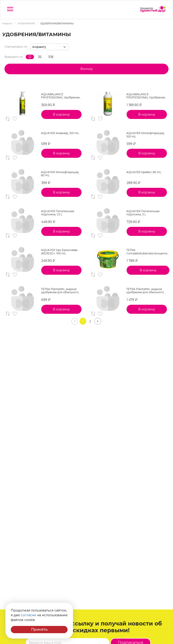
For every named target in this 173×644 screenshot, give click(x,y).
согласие (29, 615)
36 (40, 57)
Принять (39, 629)
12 (30, 57)
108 (51, 57)
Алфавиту (39, 47)
